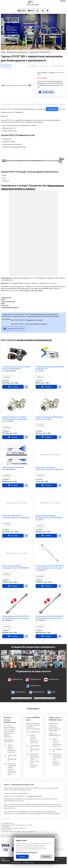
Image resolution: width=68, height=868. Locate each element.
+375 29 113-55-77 (24, 291)
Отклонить (46, 857)
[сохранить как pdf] (58, 66)
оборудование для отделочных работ (17, 52)
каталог (22, 11)
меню (31, 11)
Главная (3, 52)
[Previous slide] (4, 32)
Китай (3, 304)
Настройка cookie (28, 862)
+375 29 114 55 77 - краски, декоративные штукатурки (29, 324)
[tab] (27, 48)
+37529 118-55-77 (24, 793)
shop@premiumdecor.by (35, 796)
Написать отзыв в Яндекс (46, 698)
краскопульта (52, 109)
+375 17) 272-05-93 (54, 814)
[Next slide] (63, 32)
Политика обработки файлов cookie (27, 852)
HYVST (3, 300)
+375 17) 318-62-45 (22, 814)
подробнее (7, 377)
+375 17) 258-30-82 (37, 812)
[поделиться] (33, 66)
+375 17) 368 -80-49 (49, 812)
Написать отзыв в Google (23, 698)
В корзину (14, 387)
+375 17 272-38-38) (37, 291)
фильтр (7, 66)
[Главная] (33, 7)
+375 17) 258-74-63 (35, 814)
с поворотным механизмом (9, 307)
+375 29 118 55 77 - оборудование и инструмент (27, 320)
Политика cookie (17, 862)
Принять (22, 857)
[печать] (45, 66)
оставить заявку (48, 92)
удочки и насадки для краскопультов (40, 52)
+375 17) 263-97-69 (24, 812)
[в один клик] (26, 387)
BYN (64, 1)
